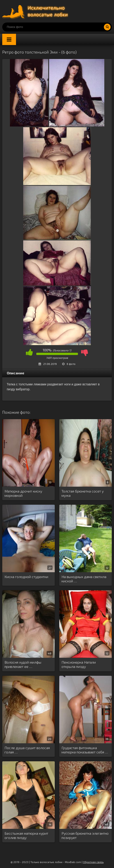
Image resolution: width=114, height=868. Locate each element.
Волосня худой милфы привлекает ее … (23, 664)
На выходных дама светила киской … (84, 579)
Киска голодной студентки (26, 577)
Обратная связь (93, 862)
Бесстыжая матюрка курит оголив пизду (26, 835)
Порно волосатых (36, 11)
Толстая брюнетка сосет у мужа (83, 493)
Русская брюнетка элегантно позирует (85, 835)
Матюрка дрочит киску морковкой (23, 493)
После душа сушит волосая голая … (27, 750)
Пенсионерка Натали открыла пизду (79, 664)
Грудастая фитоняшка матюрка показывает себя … (85, 750)
